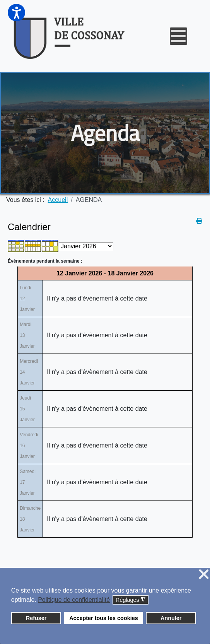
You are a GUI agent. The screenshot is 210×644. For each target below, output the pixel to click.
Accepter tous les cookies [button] (104, 618)
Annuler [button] (171, 618)
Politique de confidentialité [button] (74, 600)
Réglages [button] (131, 600)
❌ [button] (204, 575)
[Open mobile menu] (178, 36)
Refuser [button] (36, 618)
